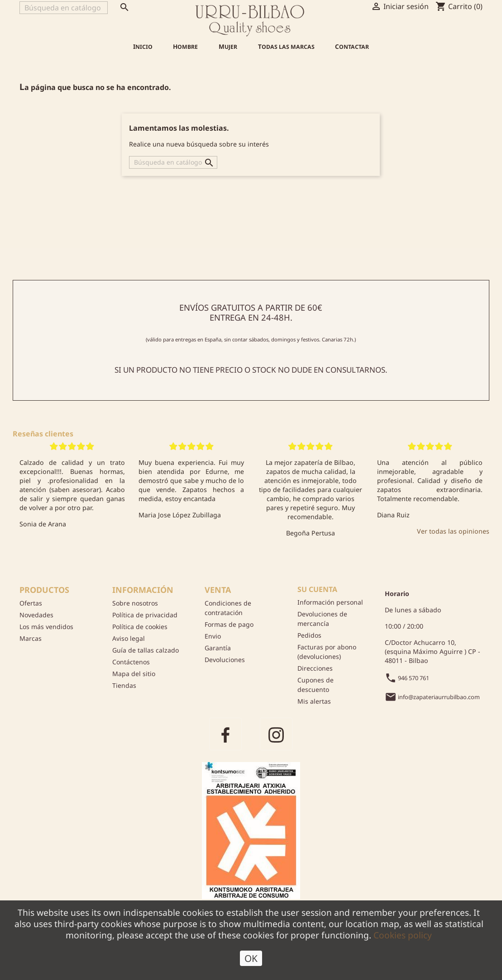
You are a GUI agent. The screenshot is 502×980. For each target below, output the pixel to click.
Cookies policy (403, 937)
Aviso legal (129, 638)
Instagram (276, 734)
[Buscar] (64, 8)
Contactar (352, 47)
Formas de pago (229, 624)
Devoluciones (225, 660)
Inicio (143, 47)
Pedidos (309, 635)
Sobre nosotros (135, 603)
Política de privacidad (145, 615)
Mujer (228, 47)
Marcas (31, 638)
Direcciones (315, 668)
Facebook (225, 734)
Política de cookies (140, 627)
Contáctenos (131, 662)
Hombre (185, 47)
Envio (213, 636)
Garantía (218, 648)
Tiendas (124, 685)
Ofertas (31, 603)
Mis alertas (314, 701)
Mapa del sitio (134, 674)
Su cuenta (317, 589)
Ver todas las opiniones (453, 531)
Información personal (330, 602)
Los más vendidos (46, 627)
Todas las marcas (286, 47)
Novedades (36, 615)
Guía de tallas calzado (146, 650)
